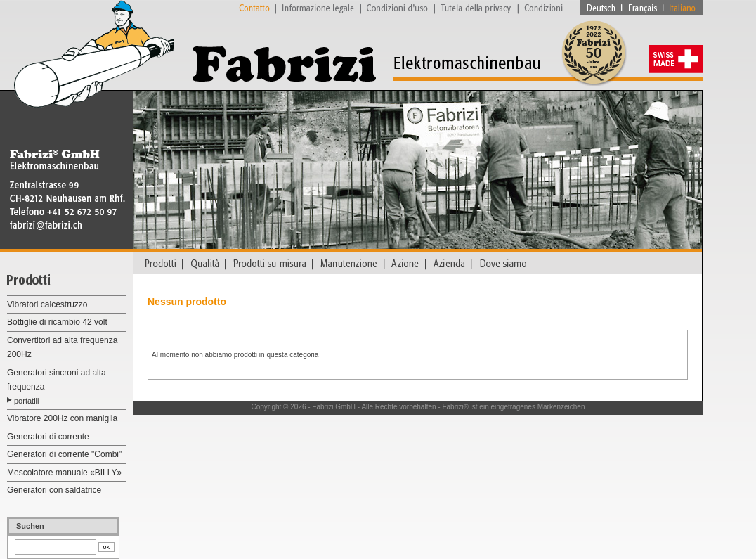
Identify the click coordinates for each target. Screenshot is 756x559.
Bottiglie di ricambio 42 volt (57, 322)
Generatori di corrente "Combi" (64, 454)
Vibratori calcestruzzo (47, 304)
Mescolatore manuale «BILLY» (64, 473)
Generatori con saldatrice (54, 490)
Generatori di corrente (48, 437)
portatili (26, 401)
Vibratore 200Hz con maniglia (62, 418)
